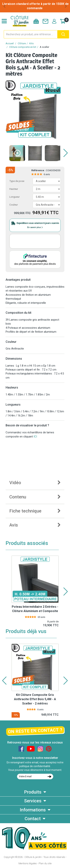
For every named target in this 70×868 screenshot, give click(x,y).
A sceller (44, 47)
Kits (31, 43)
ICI (35, 437)
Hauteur (14, 189)
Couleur (14, 205)
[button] (4, 6)
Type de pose (17, 181)
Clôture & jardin (33, 857)
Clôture (22, 43)
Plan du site (45, 863)
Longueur (14, 197)
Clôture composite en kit (23, 47)
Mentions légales (28, 863)
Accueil (10, 43)
